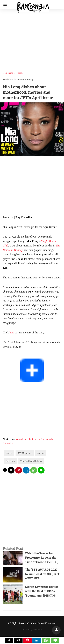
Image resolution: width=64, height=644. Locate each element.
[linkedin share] (26, 470)
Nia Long (10, 461)
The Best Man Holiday (31, 461)
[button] (9, 640)
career (9, 453)
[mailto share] (11, 470)
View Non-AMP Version (44, 623)
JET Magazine (25, 453)
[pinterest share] (19, 470)
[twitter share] (5, 470)
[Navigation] (4, 4)
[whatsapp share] (34, 470)
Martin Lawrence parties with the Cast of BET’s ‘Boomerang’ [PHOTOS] (42, 591)
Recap (20, 73)
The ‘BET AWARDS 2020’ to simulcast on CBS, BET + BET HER (42, 574)
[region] (32, 186)
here (12, 332)
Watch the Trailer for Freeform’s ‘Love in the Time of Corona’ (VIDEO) (42, 558)
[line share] (41, 470)
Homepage (8, 73)
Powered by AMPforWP (32, 630)
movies (41, 453)
